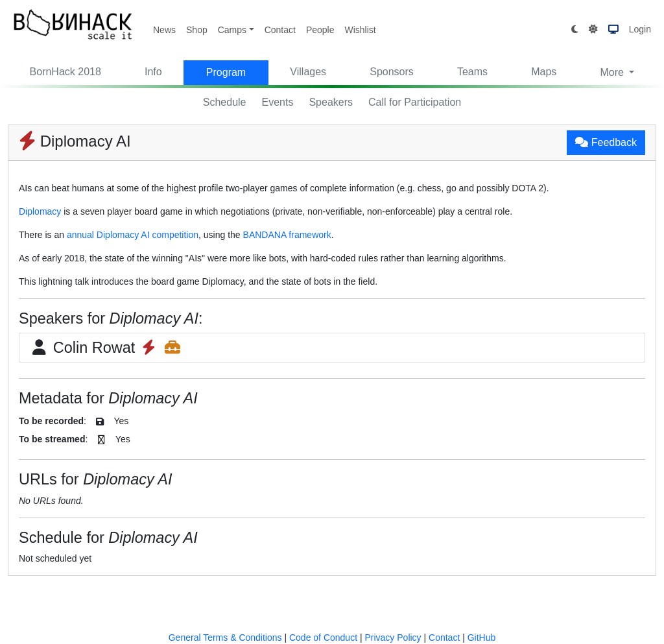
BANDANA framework (287, 235)
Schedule (225, 102)
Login (640, 29)
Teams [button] (472, 72)
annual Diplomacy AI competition (133, 235)
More (613, 72)
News (164, 30)
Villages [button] (308, 72)
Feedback (606, 142)
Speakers (331, 102)
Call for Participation (415, 102)
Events (278, 102)
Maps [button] (544, 72)
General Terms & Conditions (225, 638)
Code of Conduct (323, 638)
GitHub (482, 638)
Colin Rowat (106, 348)
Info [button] (153, 72)
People (320, 30)
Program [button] (226, 72)
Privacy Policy (393, 638)
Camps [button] (232, 30)
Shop (197, 30)
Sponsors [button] (392, 72)
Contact (280, 30)
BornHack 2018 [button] (65, 72)
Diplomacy (40, 211)
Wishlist (360, 30)
